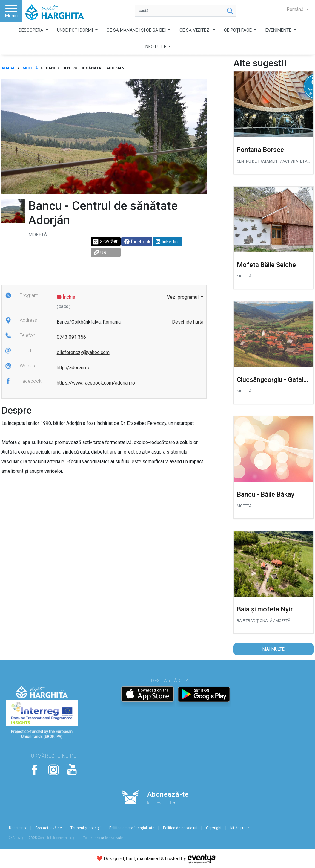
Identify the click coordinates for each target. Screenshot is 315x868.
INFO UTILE (156, 47)
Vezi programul (183, 297)
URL (101, 253)
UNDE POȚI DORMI (76, 30)
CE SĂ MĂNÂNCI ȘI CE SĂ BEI (137, 30)
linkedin (167, 242)
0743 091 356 (71, 337)
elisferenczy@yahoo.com (83, 352)
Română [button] (296, 9)
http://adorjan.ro (73, 368)
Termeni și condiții (86, 828)
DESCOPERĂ (32, 30)
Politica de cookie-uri (180, 828)
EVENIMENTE (279, 30)
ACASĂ (8, 68)
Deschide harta (188, 322)
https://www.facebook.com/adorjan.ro (96, 383)
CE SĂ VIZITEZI (196, 30)
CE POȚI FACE (238, 30)
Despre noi (18, 828)
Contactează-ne (49, 828)
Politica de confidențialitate (132, 828)
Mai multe (273, 649)
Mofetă (30, 68)
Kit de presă (240, 828)
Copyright (214, 828)
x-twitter (105, 242)
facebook (137, 242)
